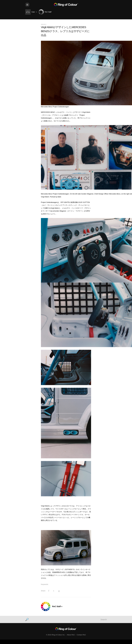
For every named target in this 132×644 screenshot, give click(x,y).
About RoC (71, 635)
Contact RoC (81, 635)
